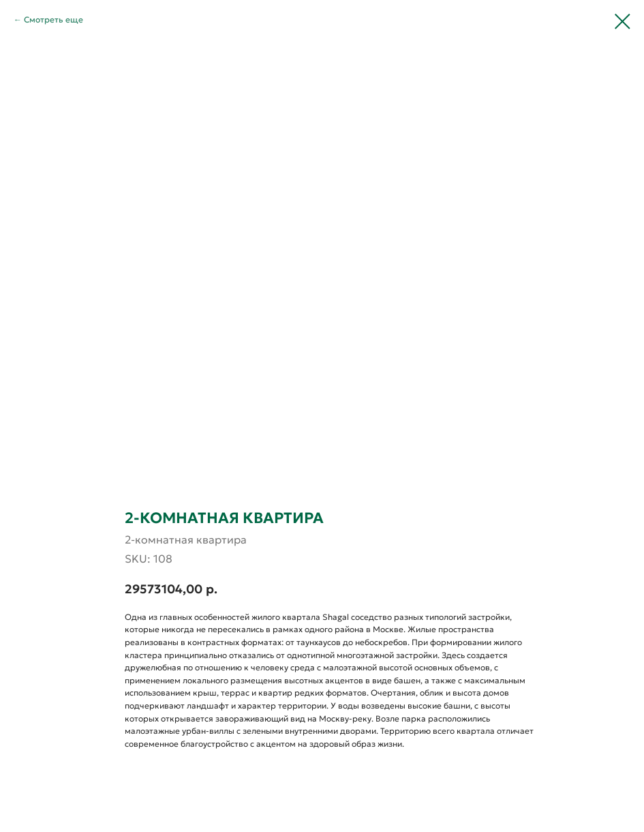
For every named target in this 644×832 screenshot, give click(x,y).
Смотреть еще (53, 19)
